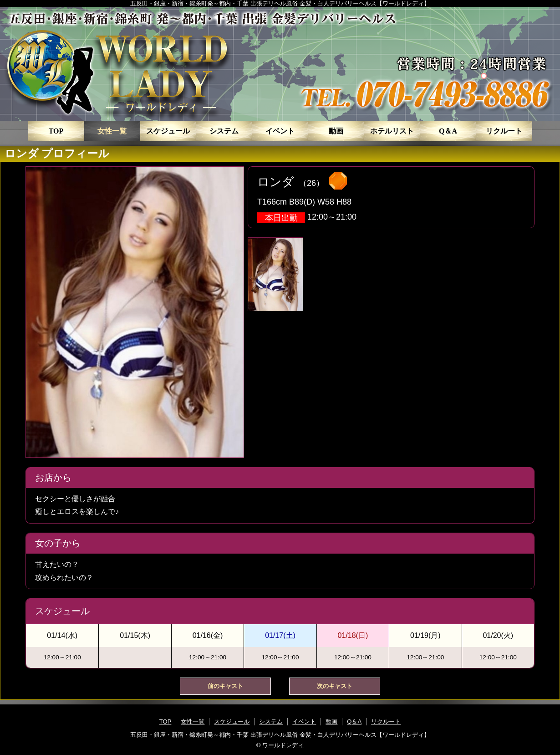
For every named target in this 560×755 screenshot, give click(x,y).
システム (224, 131)
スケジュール (168, 131)
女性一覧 (112, 131)
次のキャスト (335, 686)
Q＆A (448, 131)
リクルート (504, 131)
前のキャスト (225, 686)
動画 (336, 131)
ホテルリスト (392, 131)
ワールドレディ (283, 745)
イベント (280, 131)
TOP (56, 131)
